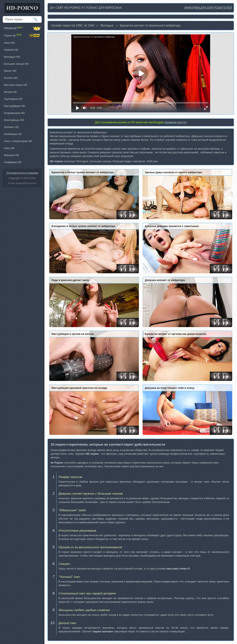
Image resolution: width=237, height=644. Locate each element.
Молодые (107, 25)
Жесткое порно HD (16, 85)
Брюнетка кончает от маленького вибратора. (151, 25)
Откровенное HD (14, 113)
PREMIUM (22, 28)
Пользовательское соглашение (22, 173)
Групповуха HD (13, 99)
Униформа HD (13, 162)
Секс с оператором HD (18, 141)
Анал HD (9, 43)
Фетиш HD (10, 92)
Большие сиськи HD (16, 64)
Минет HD (10, 71)
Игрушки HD (11, 155)
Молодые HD (12, 57)
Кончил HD (11, 78)
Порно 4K (22, 36)
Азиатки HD (11, 50)
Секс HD (9, 148)
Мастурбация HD (14, 106)
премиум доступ (175, 122)
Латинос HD (11, 127)
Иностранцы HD (14, 120)
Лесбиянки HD (13, 134)
